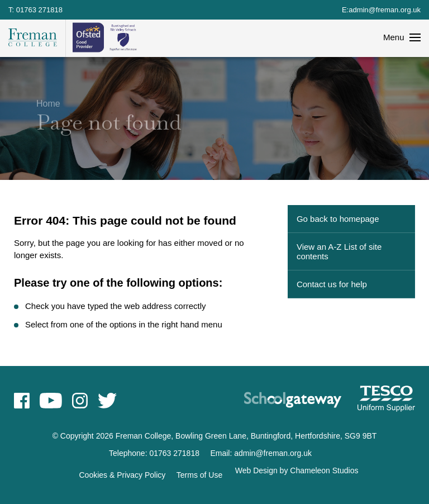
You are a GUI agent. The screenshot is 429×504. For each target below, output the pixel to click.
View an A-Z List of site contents (339, 251)
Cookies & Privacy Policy (123, 475)
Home (48, 102)
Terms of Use (199, 475)
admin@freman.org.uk (385, 10)
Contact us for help (332, 284)
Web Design (256, 470)
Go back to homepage (338, 219)
